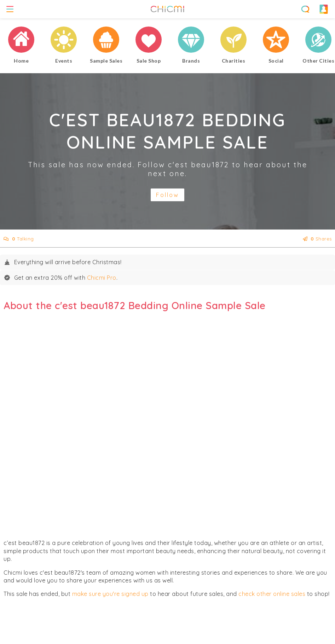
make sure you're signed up (110, 594)
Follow (167, 195)
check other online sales (272, 594)
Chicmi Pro (102, 278)
